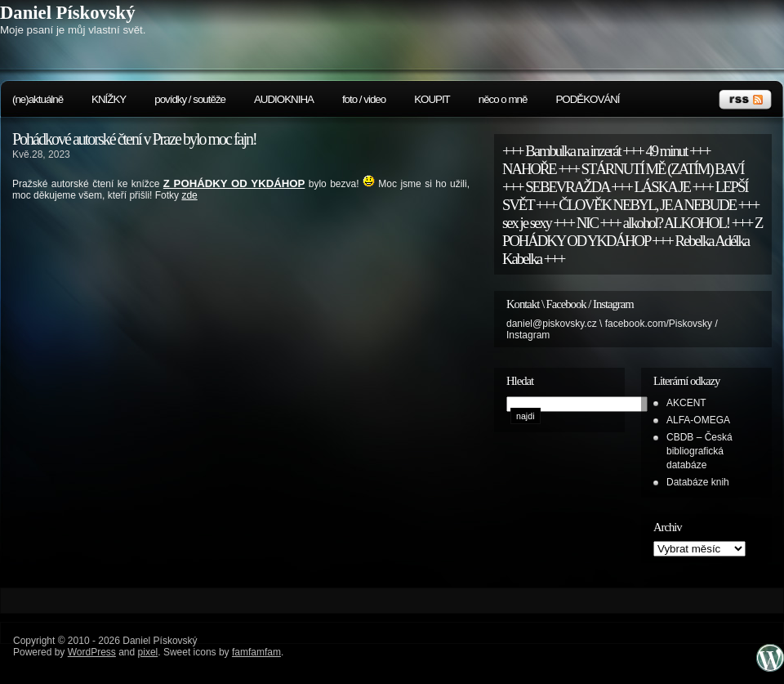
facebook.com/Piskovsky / (661, 324)
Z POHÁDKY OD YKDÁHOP (234, 183)
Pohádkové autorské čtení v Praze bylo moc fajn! (134, 139)
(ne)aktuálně (38, 99)
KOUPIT (432, 99)
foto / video (364, 99)
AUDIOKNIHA (284, 99)
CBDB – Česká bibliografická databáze (699, 451)
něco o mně (503, 99)
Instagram (528, 335)
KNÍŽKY (109, 99)
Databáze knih (698, 482)
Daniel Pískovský (68, 13)
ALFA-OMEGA (698, 420)
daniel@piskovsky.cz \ (556, 324)
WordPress (92, 652)
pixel (148, 652)
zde (189, 195)
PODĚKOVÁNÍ (587, 99)
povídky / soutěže (190, 99)
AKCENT (686, 403)
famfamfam (256, 652)
